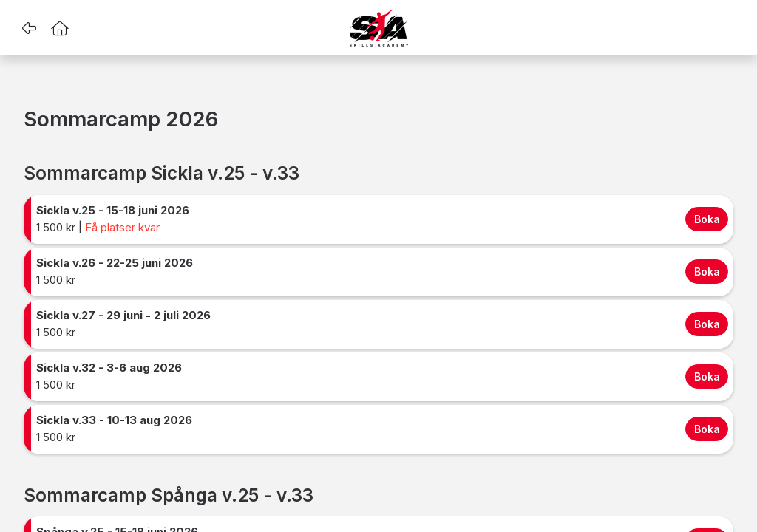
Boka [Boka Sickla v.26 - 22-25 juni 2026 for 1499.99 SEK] (707, 272)
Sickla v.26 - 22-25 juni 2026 (115, 263)
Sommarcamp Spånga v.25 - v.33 (169, 495)
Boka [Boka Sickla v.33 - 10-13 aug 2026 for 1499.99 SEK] (707, 429)
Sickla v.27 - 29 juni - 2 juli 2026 (123, 315)
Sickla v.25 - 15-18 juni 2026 (113, 210)
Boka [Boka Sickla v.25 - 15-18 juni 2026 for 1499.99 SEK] (707, 219)
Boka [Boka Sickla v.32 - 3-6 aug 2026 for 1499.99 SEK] (707, 376)
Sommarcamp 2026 (121, 119)
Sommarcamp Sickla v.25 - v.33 (162, 173)
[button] (28, 28)
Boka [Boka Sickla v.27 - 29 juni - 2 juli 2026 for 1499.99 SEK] (707, 324)
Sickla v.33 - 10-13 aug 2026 (114, 420)
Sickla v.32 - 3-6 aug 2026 (109, 368)
